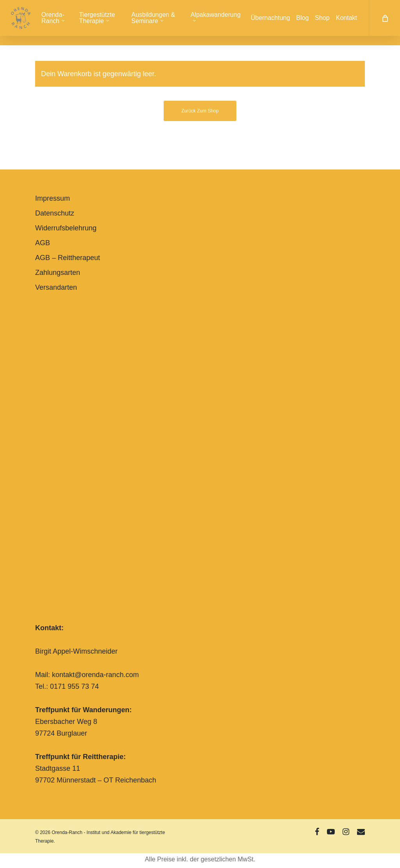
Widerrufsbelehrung (66, 228)
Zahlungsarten (58, 273)
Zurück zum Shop (200, 111)
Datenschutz (55, 213)
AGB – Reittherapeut (68, 258)
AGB (43, 243)
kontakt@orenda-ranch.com (95, 675)
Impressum (53, 198)
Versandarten (56, 287)
